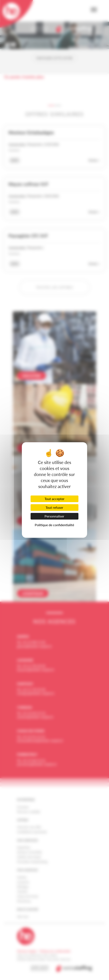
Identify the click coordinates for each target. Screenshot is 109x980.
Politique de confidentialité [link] (54, 525)
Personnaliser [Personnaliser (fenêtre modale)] (54, 516)
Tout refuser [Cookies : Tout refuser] (54, 507)
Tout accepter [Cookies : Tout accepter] (54, 499)
